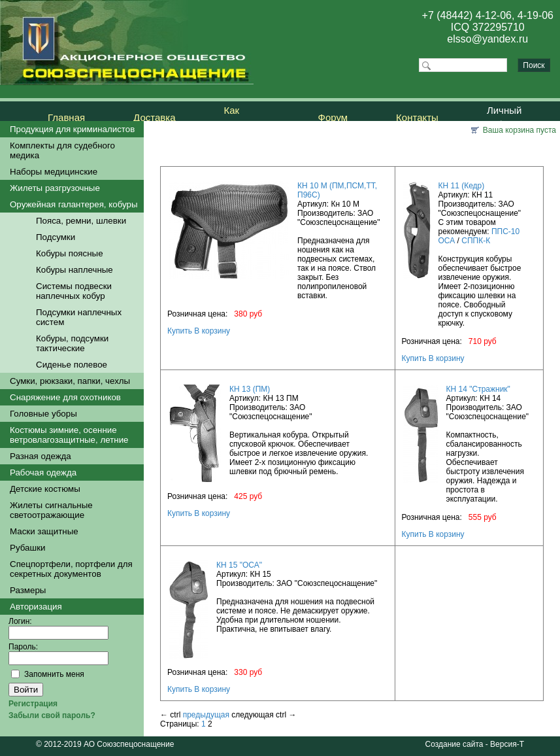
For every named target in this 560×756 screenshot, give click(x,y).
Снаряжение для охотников (65, 397)
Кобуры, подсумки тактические (72, 343)
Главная (66, 117)
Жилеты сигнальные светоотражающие (51, 510)
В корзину (212, 331)
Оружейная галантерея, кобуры (74, 204)
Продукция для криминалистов (72, 129)
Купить (180, 331)
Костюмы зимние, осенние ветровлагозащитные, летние (69, 435)
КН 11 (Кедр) (462, 186)
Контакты (417, 117)
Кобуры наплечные (74, 270)
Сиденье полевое (72, 365)
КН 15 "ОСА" (239, 565)
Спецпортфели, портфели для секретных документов (71, 569)
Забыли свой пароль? (52, 715)
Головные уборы (43, 414)
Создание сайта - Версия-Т (475, 744)
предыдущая (206, 715)
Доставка (154, 117)
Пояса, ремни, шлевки (81, 221)
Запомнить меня (54, 674)
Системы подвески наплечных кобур (74, 291)
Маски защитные (44, 531)
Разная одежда (41, 456)
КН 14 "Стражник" (478, 389)
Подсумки (56, 237)
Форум (333, 117)
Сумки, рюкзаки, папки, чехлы (70, 381)
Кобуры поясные (70, 253)
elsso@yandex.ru (487, 39)
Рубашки (27, 548)
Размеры (28, 590)
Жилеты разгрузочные (55, 188)
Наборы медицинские (54, 172)
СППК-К (476, 241)
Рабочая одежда (43, 472)
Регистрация (33, 704)
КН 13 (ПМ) (250, 389)
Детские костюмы (45, 489)
